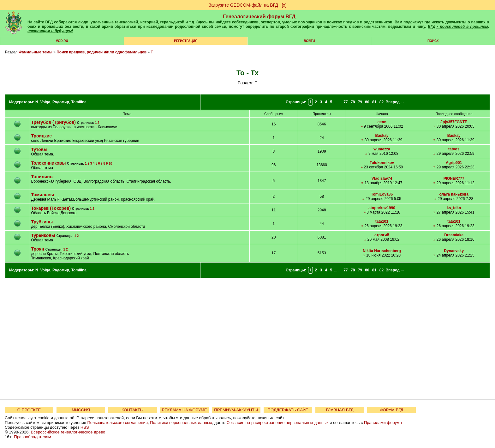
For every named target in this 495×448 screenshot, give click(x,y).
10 (110, 163)
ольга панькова (454, 194)
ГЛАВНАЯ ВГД (340, 410)
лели (382, 122)
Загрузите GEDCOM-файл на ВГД (243, 5)
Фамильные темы (36, 52)
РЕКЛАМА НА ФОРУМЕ (184, 410)
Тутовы (39, 149)
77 (346, 102)
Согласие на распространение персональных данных (277, 423)
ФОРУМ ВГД (392, 410)
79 (360, 102)
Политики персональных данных (181, 423)
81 (374, 102)
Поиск (433, 41)
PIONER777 (454, 179)
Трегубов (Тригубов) (53, 122)
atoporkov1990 (382, 208)
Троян (38, 249)
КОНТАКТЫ (133, 410)
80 (367, 102)
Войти (309, 41)
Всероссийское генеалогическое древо (68, 432)
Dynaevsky (454, 251)
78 (353, 102)
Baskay (382, 136)
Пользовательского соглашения (117, 423)
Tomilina (79, 102)
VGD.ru (62, 41)
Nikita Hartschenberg (382, 251)
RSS (85, 427)
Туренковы (43, 235)
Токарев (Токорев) (51, 208)
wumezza (382, 149)
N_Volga (43, 102)
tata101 (382, 221)
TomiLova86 (382, 194)
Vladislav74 (382, 179)
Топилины (42, 177)
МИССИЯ (81, 410)
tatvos (454, 149)
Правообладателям (32, 437)
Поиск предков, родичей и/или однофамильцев (101, 52)
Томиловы (42, 195)
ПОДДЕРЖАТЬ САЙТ (288, 410)
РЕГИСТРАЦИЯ (186, 41)
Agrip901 (454, 163)
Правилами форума (383, 423)
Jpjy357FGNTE (454, 122)
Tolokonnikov (382, 163)
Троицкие (41, 136)
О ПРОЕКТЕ (29, 410)
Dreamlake (454, 235)
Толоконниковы (48, 163)
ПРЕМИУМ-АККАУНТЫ (236, 410)
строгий (382, 235)
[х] (284, 5)
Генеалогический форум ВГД (259, 17)
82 (382, 102)
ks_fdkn (454, 208)
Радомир (61, 102)
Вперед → (395, 102)
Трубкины (42, 222)
